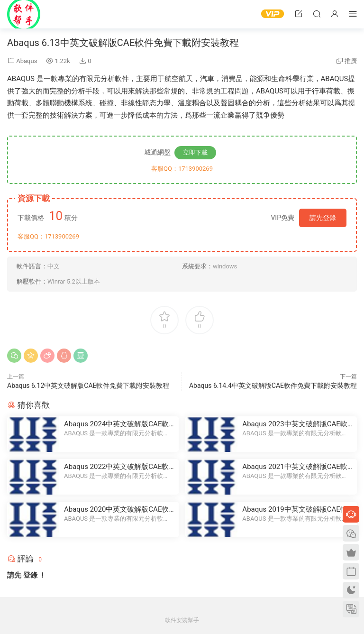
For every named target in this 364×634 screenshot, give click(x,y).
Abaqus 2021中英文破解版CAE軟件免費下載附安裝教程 (295, 467)
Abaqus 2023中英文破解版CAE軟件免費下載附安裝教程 (295, 424)
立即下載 (195, 152)
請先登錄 (323, 218)
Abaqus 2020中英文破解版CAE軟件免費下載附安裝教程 (116, 510)
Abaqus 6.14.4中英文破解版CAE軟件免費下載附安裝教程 (273, 386)
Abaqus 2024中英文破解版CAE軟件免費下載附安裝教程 (116, 424)
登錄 (30, 575)
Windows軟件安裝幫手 (24, 14)
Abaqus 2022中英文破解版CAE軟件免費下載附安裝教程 (116, 467)
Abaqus (27, 61)
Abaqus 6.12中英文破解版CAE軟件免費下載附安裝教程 (88, 386)
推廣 (351, 61)
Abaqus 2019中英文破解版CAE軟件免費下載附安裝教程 (295, 510)
